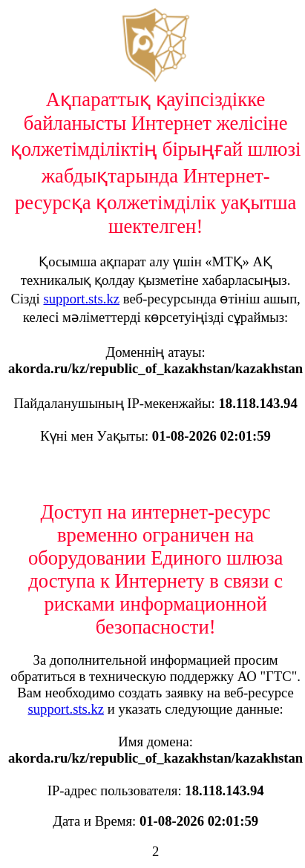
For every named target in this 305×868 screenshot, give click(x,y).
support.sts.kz (81, 299)
